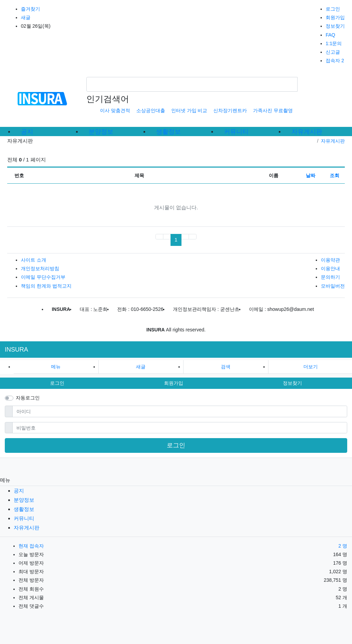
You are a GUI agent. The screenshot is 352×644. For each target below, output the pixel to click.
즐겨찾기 (30, 9)
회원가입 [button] (174, 383)
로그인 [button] (57, 383)
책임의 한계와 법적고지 (46, 286)
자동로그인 (28, 398)
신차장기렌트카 (230, 110)
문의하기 (330, 277)
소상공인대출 (151, 110)
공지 (19, 491)
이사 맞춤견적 (115, 110)
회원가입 (335, 17)
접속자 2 (335, 61)
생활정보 (24, 509)
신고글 (333, 52)
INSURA (16, 350)
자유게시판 (333, 141)
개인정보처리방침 (40, 268)
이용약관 (330, 260)
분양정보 (24, 500)
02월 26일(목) (36, 26)
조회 (335, 175)
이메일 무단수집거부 (43, 277)
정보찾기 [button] (292, 383)
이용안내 (330, 268)
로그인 (333, 9)
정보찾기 (335, 26)
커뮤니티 (24, 518)
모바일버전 (333, 286)
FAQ (330, 35)
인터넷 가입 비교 (189, 110)
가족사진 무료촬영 (273, 110)
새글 (26, 17)
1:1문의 (334, 43)
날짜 (311, 175)
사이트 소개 (34, 260)
